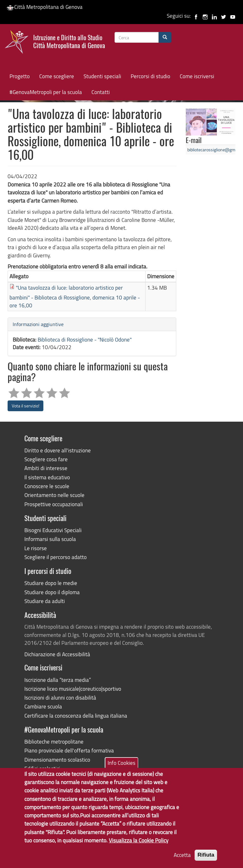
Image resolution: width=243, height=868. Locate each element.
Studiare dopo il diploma (52, 592)
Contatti (101, 92)
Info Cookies (121, 769)
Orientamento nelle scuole (54, 495)
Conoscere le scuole (47, 486)
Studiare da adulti (45, 601)
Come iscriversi (197, 76)
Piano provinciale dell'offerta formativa (69, 750)
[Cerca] (165, 37)
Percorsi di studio (150, 76)
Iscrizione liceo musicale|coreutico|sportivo (73, 689)
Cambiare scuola (43, 706)
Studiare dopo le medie (51, 583)
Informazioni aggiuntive (38, 324)
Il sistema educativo (47, 477)
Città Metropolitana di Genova (44, 7)
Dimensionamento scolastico (57, 760)
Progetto (20, 76)
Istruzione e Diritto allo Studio (69, 41)
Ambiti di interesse (46, 468)
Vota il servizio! (25, 406)
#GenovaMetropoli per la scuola (46, 92)
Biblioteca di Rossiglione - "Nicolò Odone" (85, 340)
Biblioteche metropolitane (54, 742)
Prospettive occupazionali (54, 504)
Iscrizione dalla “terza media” (58, 680)
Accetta (182, 862)
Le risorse (36, 548)
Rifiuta (206, 862)
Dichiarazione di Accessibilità (57, 654)
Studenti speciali (102, 76)
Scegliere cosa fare (46, 459)
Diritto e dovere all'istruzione (58, 450)
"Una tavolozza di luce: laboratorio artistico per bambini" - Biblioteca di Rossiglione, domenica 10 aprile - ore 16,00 (75, 296)
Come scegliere (57, 76)
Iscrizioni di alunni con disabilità (60, 698)
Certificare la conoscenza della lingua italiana (76, 716)
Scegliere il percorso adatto (56, 557)
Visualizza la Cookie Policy (139, 847)
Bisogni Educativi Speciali (53, 530)
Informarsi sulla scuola (50, 539)
